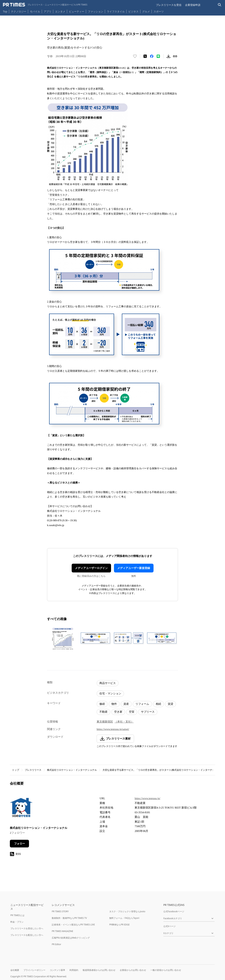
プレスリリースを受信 (169, 5)
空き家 (118, 712)
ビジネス (133, 11)
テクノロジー (19, 11)
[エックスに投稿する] (145, 56)
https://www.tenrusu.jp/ (147, 798)
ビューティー (77, 11)
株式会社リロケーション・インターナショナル (72, 770)
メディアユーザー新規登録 (134, 568)
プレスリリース (33, 770)
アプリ (48, 11)
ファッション (96, 11)
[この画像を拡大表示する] (63, 639)
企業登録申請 (193, 5)
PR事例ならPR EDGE (119, 925)
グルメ (146, 11)
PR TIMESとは (17, 915)
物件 (114, 704)
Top (5, 11)
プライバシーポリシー (34, 970)
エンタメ (60, 11)
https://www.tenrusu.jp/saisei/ (113, 729)
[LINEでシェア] (158, 56)
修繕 (102, 704)
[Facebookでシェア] (152, 56)
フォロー (20, 844)
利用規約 (74, 970)
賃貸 (170, 704)
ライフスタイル (116, 11)
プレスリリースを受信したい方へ (27, 928)
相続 (158, 704)
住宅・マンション (110, 694)
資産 (126, 704)
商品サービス (108, 683)
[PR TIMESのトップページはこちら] (45, 5)
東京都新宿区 (105, 722)
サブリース (148, 712)
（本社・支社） (124, 722)
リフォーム (142, 704)
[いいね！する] (135, 56)
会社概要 (15, 970)
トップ (16, 770)
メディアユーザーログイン (91, 568)
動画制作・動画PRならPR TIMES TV (69, 918)
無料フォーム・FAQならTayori (124, 918)
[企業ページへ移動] (21, 809)
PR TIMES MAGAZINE (62, 931)
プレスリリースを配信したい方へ (27, 935)
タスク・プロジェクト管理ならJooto (127, 911)
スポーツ (159, 11)
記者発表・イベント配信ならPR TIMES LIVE (73, 925)
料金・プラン (17, 922)
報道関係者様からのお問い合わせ (99, 970)
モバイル (35, 11)
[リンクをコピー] (175, 56)
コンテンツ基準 (57, 970)
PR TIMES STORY (60, 911)
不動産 (103, 712)
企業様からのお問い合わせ (133, 970)
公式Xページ (169, 926)
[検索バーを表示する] (220, 5)
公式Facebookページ (174, 911)
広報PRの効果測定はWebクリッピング (71, 938)
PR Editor (57, 944)
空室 (132, 712)
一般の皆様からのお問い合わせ (166, 970)
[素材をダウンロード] (168, 56)
